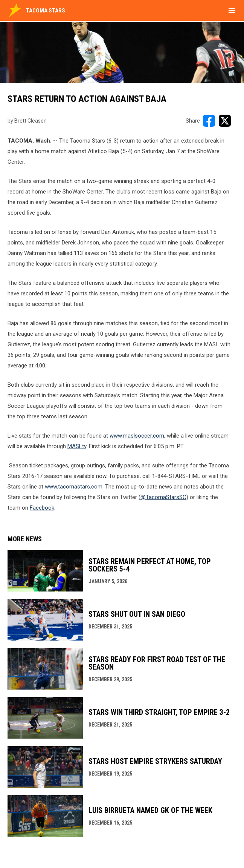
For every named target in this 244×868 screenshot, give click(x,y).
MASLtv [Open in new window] (77, 446)
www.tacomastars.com (74, 487)
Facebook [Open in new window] (42, 508)
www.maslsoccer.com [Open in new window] (137, 436)
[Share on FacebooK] (209, 121)
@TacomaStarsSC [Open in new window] (163, 497)
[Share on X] (225, 121)
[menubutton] (232, 11)
